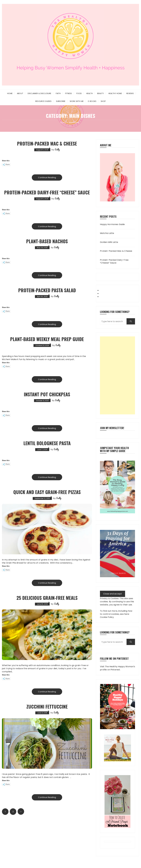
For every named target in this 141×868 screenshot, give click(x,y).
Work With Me (77, 101)
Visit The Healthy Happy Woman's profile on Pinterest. (117, 668)
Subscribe (61, 101)
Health (90, 93)
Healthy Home (115, 93)
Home (10, 93)
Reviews (130, 93)
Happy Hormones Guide (112, 224)
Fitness (69, 93)
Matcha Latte (107, 233)
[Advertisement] (117, 375)
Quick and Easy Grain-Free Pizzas (47, 493)
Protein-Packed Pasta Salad (47, 290)
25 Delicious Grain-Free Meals (47, 598)
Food (79, 93)
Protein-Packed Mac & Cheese (47, 143)
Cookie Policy (107, 617)
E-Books (92, 101)
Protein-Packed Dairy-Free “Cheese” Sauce (47, 192)
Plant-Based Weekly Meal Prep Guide (47, 339)
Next (21, 812)
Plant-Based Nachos (47, 241)
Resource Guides (43, 101)
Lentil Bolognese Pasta (47, 444)
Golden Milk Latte (109, 242)
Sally (57, 149)
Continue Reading (47, 178)
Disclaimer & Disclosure (39, 93)
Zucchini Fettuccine (47, 707)
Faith (58, 93)
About (20, 93)
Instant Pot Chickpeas (47, 395)
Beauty (101, 93)
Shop (103, 101)
